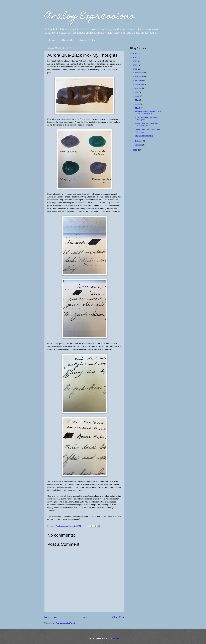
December (140, 72)
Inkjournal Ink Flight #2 (144, 136)
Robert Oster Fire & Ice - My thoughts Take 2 (146, 125)
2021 (135, 53)
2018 (135, 65)
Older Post (118, 617)
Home (52, 40)
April (137, 104)
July (137, 92)
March (138, 108)
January (139, 145)
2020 (135, 57)
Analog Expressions (89, 17)
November (140, 76)
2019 (135, 61)
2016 (135, 150)
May (137, 100)
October (139, 80)
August (138, 88)
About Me (67, 40)
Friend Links (87, 40)
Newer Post (51, 617)
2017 (135, 69)
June (137, 96)
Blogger (116, 638)
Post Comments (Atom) (65, 623)
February (139, 141)
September (140, 84)
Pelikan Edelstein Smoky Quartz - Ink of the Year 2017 (148, 112)
